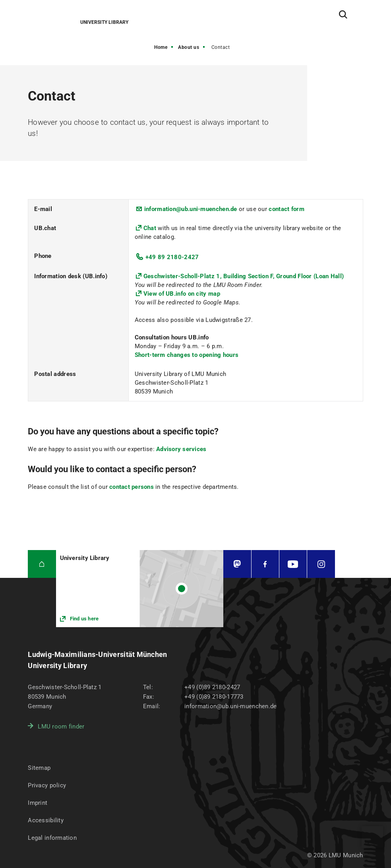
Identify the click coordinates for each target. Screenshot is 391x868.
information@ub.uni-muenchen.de (191, 209)
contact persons (132, 487)
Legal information (52, 838)
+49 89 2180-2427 (172, 257)
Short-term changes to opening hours (187, 355)
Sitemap (39, 768)
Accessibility (46, 820)
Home (161, 47)
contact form (286, 209)
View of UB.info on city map (182, 294)
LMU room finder (61, 727)
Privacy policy (47, 785)
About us (189, 47)
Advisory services (181, 449)
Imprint (38, 803)
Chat (151, 228)
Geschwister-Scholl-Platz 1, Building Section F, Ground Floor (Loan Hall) (244, 276)
